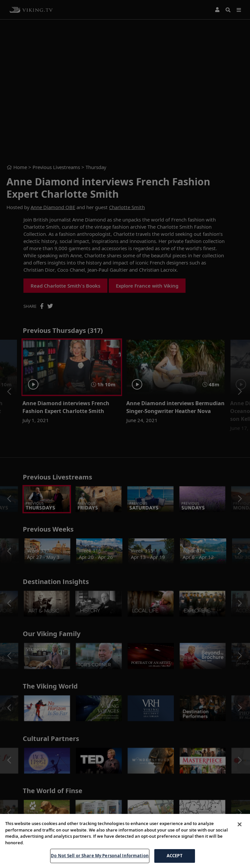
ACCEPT (175, 856)
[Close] (240, 824)
